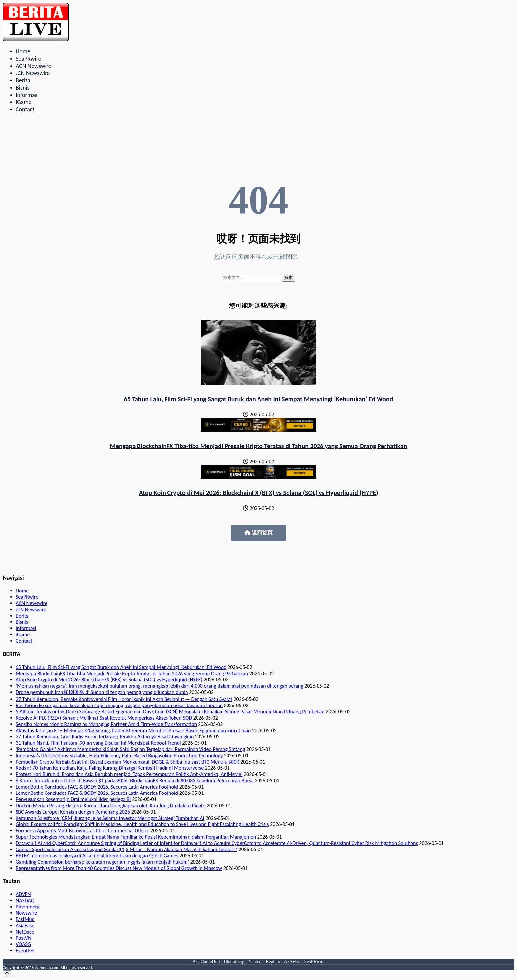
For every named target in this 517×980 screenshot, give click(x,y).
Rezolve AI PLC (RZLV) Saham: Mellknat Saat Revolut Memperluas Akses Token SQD (104, 718)
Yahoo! (255, 961)
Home (23, 51)
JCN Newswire (33, 73)
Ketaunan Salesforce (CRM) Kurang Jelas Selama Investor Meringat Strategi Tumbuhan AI (110, 818)
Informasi (27, 95)
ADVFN (23, 894)
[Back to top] (7, 974)
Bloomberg (28, 907)
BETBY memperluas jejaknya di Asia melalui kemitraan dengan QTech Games (97, 856)
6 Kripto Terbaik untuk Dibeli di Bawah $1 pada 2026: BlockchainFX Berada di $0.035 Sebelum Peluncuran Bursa (135, 780)
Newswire (26, 913)
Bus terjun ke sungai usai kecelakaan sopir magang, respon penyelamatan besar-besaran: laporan (119, 705)
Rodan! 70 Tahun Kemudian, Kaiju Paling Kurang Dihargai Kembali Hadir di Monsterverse (110, 768)
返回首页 (258, 533)
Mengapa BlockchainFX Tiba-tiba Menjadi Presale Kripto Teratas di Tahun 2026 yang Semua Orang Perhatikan (258, 446)
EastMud (25, 919)
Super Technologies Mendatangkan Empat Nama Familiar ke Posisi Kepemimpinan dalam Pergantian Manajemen (136, 837)
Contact (25, 109)
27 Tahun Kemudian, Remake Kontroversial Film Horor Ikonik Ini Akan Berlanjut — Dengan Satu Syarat (124, 699)
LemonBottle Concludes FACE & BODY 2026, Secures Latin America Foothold (97, 787)
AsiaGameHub (206, 961)
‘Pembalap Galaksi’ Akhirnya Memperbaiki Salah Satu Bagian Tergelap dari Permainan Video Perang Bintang (130, 749)
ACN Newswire (34, 66)
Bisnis (23, 88)
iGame (24, 102)
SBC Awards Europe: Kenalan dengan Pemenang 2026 (73, 812)
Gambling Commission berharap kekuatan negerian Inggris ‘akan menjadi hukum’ (102, 862)
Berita (23, 80)
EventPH (25, 951)
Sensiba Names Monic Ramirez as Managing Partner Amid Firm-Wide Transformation (106, 724)
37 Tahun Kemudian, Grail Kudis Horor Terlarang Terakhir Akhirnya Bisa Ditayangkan (105, 737)
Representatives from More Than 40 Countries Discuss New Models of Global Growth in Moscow (119, 868)
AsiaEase (25, 925)
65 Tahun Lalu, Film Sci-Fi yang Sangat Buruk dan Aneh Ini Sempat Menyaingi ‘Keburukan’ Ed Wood (258, 399)
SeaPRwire (29, 59)
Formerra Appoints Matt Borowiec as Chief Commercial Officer (82, 831)
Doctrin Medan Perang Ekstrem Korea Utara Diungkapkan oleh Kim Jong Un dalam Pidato (111, 806)
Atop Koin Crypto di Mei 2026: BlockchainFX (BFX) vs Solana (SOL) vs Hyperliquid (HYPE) (259, 493)
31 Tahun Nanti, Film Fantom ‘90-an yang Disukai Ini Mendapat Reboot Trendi (98, 743)
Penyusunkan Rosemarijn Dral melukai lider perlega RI (73, 799)
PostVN (24, 938)
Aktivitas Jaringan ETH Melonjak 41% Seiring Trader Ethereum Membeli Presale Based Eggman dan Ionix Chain (133, 730)
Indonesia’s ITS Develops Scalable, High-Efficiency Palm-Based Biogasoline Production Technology (119, 755)
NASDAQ (25, 900)
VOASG (23, 944)
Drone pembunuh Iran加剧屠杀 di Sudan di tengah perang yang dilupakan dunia (102, 692)
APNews (292, 961)
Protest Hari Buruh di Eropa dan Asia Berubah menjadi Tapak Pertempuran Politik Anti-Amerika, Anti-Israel (129, 774)
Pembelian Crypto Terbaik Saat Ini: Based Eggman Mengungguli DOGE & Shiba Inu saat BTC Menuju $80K (128, 762)
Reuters (273, 961)
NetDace (25, 932)
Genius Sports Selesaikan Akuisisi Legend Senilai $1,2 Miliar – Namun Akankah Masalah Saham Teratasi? (127, 849)
